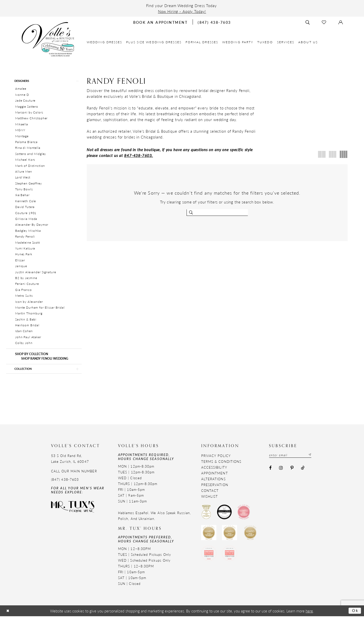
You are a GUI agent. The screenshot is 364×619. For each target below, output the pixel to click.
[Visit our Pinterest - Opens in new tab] (292, 471)
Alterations (213, 481)
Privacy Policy (216, 458)
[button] (44, 81)
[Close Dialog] (8, 614)
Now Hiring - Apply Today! (182, 11)
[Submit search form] (192, 213)
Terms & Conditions (221, 464)
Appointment (215, 476)
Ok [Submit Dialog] (355, 613)
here (309, 614)
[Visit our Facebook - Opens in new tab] (270, 471)
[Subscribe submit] (313, 458)
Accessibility (214, 470)
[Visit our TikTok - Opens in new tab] (302, 471)
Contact (210, 493)
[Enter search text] (217, 213)
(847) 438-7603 (65, 482)
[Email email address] (292, 458)
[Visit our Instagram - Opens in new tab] (281, 471)
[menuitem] (105, 42)
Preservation (215, 487)
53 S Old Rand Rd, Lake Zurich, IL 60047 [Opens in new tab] (70, 461)
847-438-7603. (139, 155)
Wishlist (210, 499)
